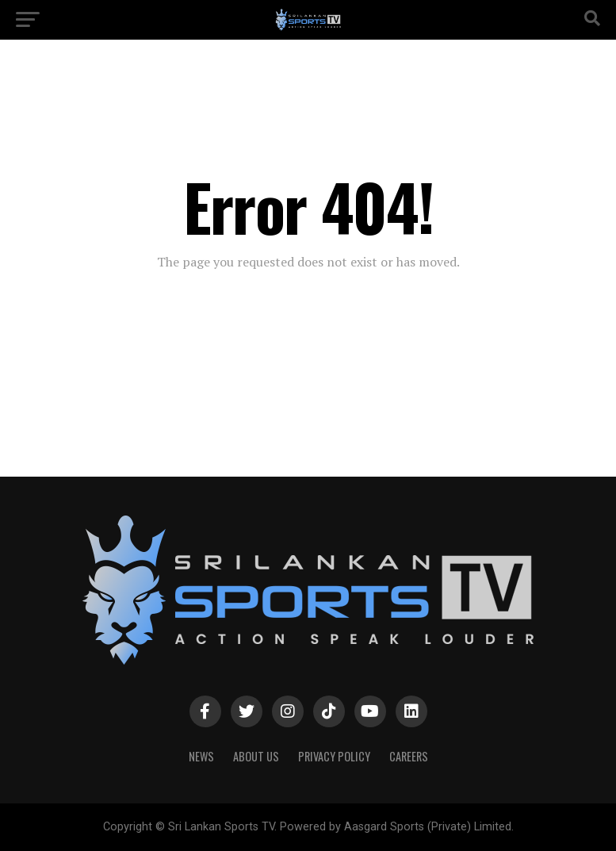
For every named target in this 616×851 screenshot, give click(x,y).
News (201, 756)
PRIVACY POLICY (334, 756)
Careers (409, 756)
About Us (256, 756)
